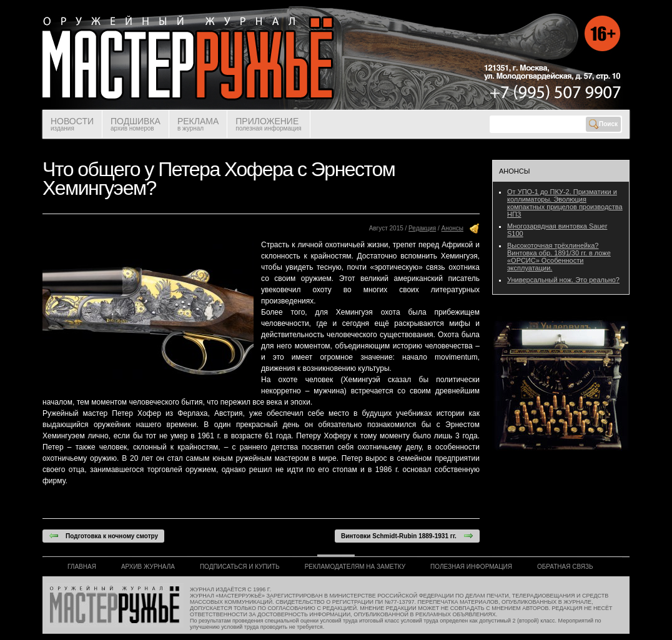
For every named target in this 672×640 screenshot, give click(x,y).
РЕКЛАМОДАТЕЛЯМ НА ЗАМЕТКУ (355, 567)
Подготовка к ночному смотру (103, 536)
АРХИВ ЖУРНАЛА (148, 567)
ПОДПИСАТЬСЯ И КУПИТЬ (240, 567)
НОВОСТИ (72, 124)
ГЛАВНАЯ (82, 567)
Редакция (422, 228)
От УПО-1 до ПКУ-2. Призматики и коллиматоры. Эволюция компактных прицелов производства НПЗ (565, 203)
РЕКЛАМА (198, 124)
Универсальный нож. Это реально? (563, 280)
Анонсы (452, 228)
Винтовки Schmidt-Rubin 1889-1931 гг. (407, 536)
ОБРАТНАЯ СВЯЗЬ (565, 567)
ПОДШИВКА (136, 124)
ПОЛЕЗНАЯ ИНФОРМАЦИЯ (471, 567)
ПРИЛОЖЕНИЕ (268, 124)
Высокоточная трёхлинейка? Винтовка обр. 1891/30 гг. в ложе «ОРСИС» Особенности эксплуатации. (559, 257)
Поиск (603, 124)
